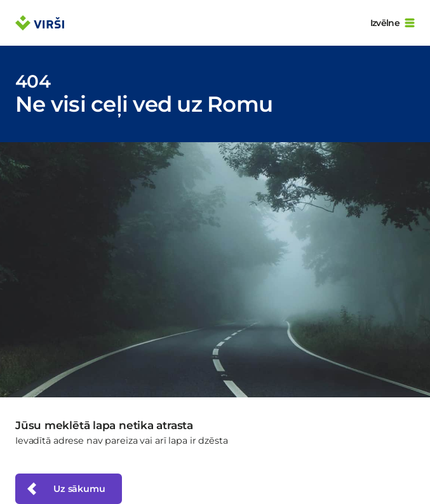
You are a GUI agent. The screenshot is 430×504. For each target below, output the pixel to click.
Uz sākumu (65, 489)
